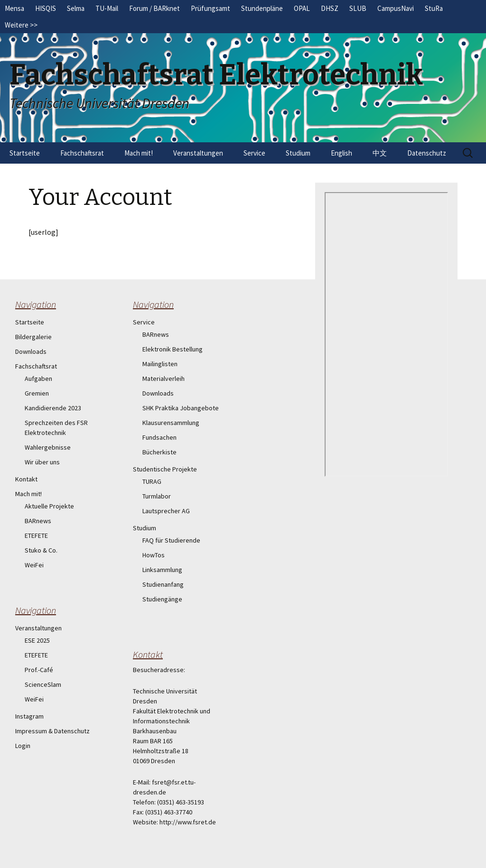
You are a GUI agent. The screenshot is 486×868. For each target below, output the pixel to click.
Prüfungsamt (210, 8)
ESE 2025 (37, 640)
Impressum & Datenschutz (52, 731)
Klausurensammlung (171, 423)
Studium (298, 153)
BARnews (38, 521)
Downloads (31, 351)
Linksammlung (162, 570)
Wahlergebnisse (48, 447)
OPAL (302, 8)
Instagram (29, 716)
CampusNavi (396, 8)
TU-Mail (107, 8)
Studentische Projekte (165, 469)
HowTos (154, 555)
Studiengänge (162, 599)
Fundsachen (159, 437)
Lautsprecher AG (166, 511)
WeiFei (34, 565)
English (341, 153)
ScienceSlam (43, 684)
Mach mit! (139, 153)
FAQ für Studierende (171, 540)
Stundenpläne (262, 8)
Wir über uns (42, 462)
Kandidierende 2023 (53, 408)
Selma (76, 8)
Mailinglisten (160, 364)
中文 (380, 153)
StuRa (434, 8)
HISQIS (46, 8)
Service (254, 153)
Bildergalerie (33, 337)
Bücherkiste (159, 452)
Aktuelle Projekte (49, 506)
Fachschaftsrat (82, 153)
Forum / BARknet (154, 8)
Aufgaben (38, 379)
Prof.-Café (39, 670)
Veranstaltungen (198, 153)
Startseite (25, 153)
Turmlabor (157, 496)
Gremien (37, 393)
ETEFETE (36, 536)
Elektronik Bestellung (173, 349)
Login (23, 746)
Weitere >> (21, 25)
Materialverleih (164, 379)
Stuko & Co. (41, 550)
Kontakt (26, 479)
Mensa (14, 8)
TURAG (152, 481)
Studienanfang (163, 584)
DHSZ (330, 8)
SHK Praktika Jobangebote (181, 408)
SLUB (358, 8)
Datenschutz (427, 153)
